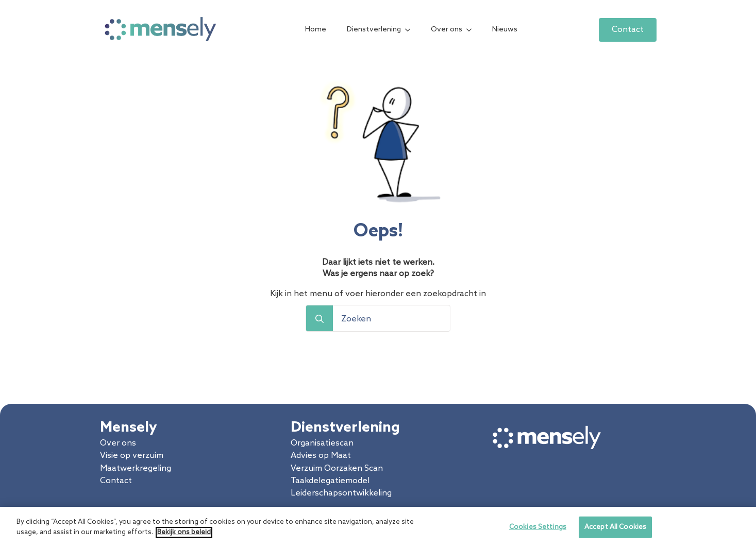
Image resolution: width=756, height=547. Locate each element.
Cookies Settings (538, 532)
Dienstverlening (374, 30)
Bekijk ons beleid (184, 536)
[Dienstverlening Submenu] (411, 30)
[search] (320, 319)
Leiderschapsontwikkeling (341, 493)
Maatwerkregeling (136, 468)
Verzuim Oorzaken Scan (337, 468)
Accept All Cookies (615, 532)
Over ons (447, 30)
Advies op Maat (321, 456)
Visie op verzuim (132, 456)
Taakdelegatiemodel (330, 481)
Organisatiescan (322, 443)
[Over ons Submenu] (472, 30)
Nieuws (505, 30)
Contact (116, 481)
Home (316, 30)
